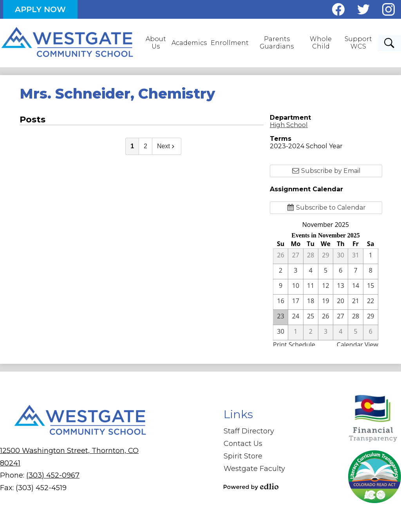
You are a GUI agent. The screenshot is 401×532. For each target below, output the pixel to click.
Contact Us (243, 444)
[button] (156, 43)
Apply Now (40, 9)
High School (289, 125)
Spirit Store (243, 456)
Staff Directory (249, 431)
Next (167, 146)
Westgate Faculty (254, 469)
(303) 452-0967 (53, 475)
